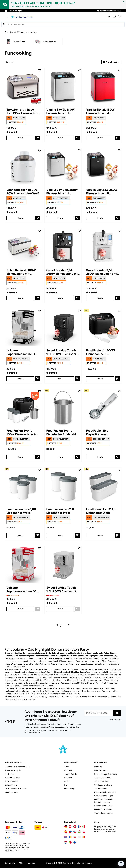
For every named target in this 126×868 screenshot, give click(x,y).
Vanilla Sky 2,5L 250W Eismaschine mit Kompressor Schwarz (102, 192)
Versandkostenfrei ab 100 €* (111, 11)
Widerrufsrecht (101, 788)
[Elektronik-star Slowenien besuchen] (75, 842)
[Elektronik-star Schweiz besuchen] (75, 827)
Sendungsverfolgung (103, 785)
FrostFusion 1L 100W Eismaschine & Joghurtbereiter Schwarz (101, 352)
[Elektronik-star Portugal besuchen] (70, 842)
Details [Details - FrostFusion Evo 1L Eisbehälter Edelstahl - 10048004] (60, 457)
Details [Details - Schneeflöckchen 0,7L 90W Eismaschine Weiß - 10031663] (20, 218)
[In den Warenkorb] (37, 138)
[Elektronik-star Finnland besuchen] (79, 837)
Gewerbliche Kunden (103, 809)
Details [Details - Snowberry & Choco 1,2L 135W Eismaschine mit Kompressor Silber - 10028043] (20, 138)
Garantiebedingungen (103, 796)
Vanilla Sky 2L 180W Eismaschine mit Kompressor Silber (61, 111)
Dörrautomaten (11, 781)
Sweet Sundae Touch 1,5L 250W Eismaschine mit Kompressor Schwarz (63, 352)
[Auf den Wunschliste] (39, 70)
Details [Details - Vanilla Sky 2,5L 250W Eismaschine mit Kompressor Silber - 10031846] (60, 218)
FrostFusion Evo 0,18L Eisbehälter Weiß (22, 511)
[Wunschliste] (114, 17)
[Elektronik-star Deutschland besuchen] (66, 827)
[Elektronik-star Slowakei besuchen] (70, 832)
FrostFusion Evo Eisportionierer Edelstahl (97, 432)
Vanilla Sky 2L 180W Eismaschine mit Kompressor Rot (100, 111)
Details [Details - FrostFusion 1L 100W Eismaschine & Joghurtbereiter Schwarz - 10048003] (100, 379)
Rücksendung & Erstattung (106, 774)
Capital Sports (71, 774)
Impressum (31, 863)
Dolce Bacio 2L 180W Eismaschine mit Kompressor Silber (21, 272)
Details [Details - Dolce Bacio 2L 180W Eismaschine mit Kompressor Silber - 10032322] (20, 298)
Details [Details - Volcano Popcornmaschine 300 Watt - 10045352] (20, 609)
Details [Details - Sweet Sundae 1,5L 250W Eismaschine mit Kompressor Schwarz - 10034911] (60, 298)
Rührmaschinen (11, 792)
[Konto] (109, 17)
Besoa (67, 781)
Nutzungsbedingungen (102, 832)
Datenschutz (10, 863)
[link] (23, 86)
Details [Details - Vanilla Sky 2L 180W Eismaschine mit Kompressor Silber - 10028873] (60, 138)
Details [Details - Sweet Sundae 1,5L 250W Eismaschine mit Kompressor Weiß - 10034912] (100, 298)
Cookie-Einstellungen (103, 813)
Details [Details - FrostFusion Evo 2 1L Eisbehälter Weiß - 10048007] (60, 535)
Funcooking (33, 32)
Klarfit (67, 785)
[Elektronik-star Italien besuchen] (84, 827)
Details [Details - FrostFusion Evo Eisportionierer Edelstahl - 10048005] (100, 457)
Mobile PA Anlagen (13, 770)
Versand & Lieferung (103, 778)
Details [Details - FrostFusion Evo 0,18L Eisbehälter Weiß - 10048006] (20, 535)
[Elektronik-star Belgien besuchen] (84, 837)
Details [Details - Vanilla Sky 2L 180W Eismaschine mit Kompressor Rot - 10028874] (100, 138)
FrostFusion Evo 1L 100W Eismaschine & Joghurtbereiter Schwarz (21, 432)
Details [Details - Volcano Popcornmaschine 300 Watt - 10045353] (20, 379)
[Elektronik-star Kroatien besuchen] (66, 837)
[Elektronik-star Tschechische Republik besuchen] (75, 832)
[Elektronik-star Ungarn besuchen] (79, 832)
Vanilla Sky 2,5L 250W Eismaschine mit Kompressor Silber (62, 192)
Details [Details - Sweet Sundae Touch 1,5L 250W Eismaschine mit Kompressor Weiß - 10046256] (60, 609)
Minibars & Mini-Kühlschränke (17, 767)
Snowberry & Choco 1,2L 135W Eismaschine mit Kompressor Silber (23, 111)
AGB (21, 863)
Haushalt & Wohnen (17, 32)
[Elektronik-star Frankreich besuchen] (79, 827)
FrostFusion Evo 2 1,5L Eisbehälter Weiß (102, 511)
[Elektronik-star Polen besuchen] (84, 832)
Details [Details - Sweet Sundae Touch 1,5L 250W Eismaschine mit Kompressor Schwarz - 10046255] (60, 379)
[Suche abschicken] (4, 24)
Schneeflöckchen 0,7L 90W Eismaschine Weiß (23, 192)
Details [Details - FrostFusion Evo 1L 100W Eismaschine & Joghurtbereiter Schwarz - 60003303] (20, 457)
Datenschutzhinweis (115, 720)
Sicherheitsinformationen (105, 792)
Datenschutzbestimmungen (103, 830)
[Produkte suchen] (63, 24)
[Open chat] (121, 864)
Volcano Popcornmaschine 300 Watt (22, 352)
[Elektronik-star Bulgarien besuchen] (75, 837)
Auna (67, 767)
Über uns (98, 767)
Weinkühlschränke (12, 778)
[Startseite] (7, 32)
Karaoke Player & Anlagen (16, 788)
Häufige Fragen (101, 770)
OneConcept (70, 788)
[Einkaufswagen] (120, 17)
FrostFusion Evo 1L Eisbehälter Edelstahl (61, 432)
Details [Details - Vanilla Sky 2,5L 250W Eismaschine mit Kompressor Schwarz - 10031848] (100, 218)
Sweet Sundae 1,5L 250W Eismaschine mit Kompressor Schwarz (62, 272)
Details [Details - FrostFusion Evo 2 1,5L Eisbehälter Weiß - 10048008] (100, 535)
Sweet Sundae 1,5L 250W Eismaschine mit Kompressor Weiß (102, 272)
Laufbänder (9, 774)
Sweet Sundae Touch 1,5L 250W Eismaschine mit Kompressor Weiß (63, 589)
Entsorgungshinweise (103, 806)
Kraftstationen (11, 785)
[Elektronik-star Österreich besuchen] (70, 827)
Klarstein (68, 778)
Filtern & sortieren (111, 62)
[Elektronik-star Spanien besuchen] (66, 832)
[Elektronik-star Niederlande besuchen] (66, 842)
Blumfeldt (68, 770)
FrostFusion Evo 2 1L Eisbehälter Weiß (61, 511)
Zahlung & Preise (101, 781)
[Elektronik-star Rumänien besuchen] (70, 837)
